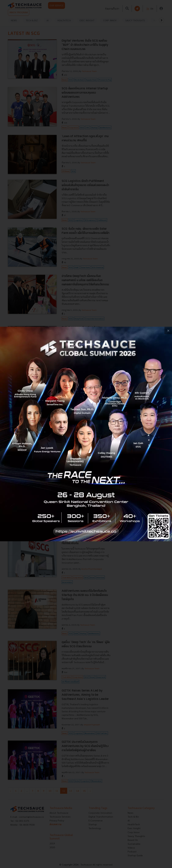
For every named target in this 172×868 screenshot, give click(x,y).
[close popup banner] (168, 330)
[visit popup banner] (86, 434)
